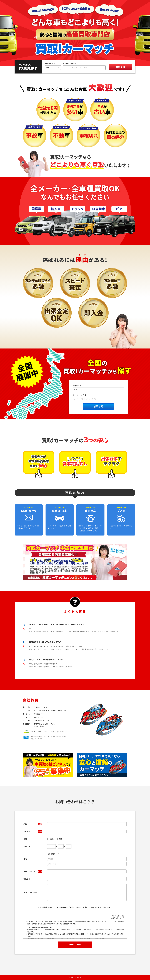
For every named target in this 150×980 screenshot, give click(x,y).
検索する (120, 66)
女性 (50, 839)
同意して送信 (75, 944)
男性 (59, 839)
